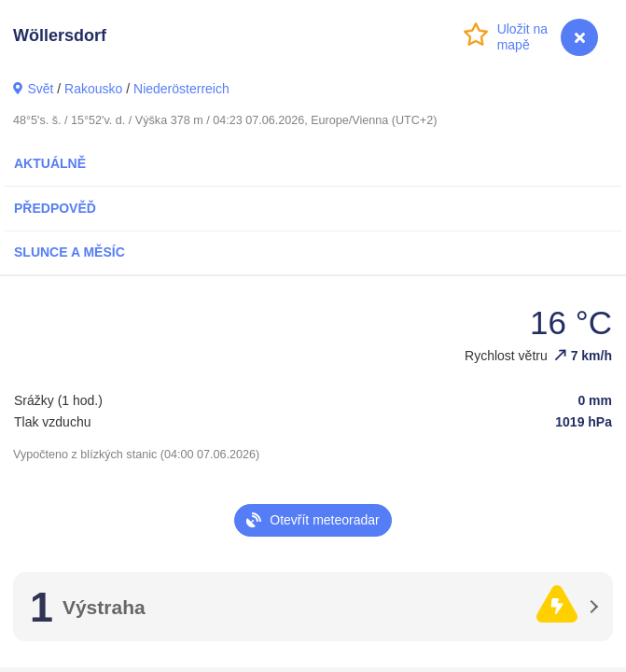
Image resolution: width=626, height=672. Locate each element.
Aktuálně (50, 163)
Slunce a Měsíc (70, 252)
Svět (40, 89)
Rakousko (93, 89)
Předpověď (55, 208)
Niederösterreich (181, 89)
